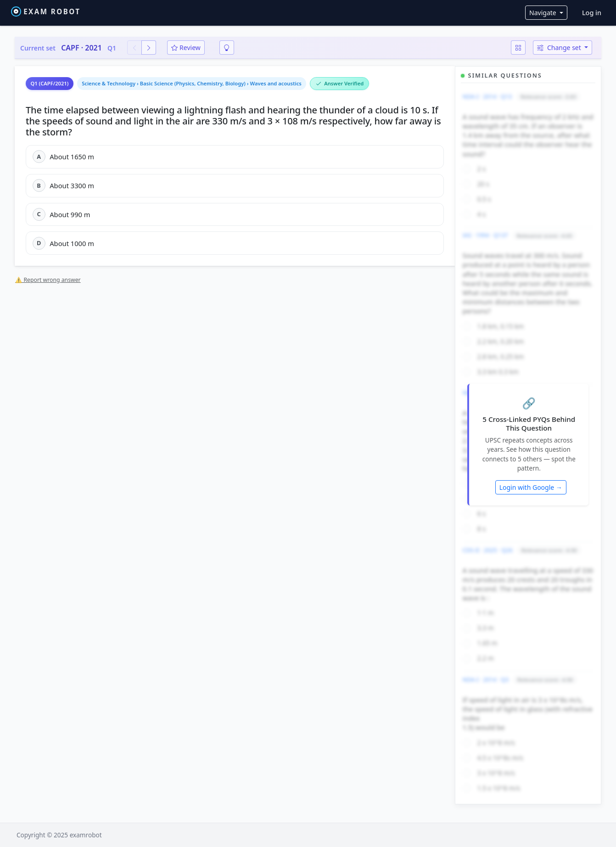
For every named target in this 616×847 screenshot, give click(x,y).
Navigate (543, 13)
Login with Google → (531, 487)
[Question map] (518, 48)
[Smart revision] (227, 48)
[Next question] (149, 48)
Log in (592, 13)
